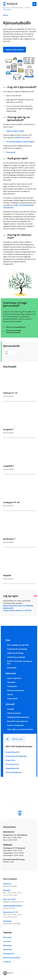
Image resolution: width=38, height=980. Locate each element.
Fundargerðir (12, 686)
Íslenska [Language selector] (8, 739)
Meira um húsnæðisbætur (16, 327)
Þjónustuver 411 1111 (20, 915)
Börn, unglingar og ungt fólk (18, 645)
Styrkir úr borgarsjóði (15, 725)
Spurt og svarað (20, 900)
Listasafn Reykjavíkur (14, 772)
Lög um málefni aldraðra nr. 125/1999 (17, 610)
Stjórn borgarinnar (14, 678)
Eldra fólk (28, 8)
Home (4, 8)
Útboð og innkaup (14, 713)
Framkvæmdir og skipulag (17, 649)
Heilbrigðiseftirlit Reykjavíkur (18, 717)
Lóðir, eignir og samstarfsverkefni (20, 729)
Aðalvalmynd (34, 4)
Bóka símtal (11, 152)
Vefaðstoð (20, 885)
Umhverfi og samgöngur (16, 657)
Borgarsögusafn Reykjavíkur (16, 756)
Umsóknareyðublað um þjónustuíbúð (20, 142)
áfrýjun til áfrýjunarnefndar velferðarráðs (19, 206)
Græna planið (12, 698)
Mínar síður (19, 739)
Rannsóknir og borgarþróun (18, 721)
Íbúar (8, 8)
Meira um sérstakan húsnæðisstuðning (14, 331)
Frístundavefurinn (12, 764)
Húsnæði (10, 709)
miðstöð (18, 137)
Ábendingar (20, 922)
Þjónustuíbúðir (7, 10)
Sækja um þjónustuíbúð (15, 50)
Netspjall (20, 893)
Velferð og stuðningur (17, 8)
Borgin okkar (10, 760)
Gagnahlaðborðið (12, 768)
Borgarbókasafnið (12, 752)
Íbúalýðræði (12, 668)
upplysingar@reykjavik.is (20, 907)
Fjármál (10, 694)
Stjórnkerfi (11, 682)
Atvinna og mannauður (16, 690)
